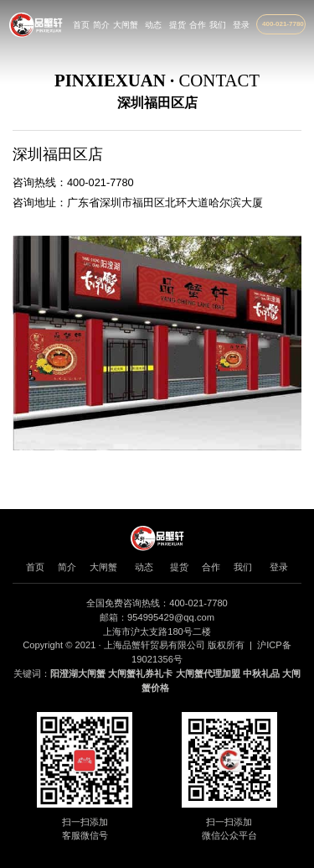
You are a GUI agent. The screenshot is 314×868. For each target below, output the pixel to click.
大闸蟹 (126, 25)
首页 (81, 25)
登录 (241, 25)
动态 (153, 25)
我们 (218, 25)
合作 (198, 25)
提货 (178, 25)
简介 (101, 25)
